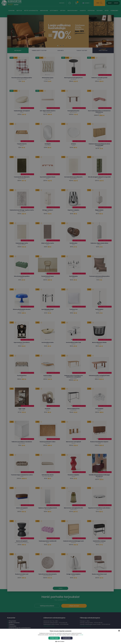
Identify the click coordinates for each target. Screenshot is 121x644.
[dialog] (60, 322)
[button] (60, 641)
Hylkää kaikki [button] (67, 638)
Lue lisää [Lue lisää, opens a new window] (81, 635)
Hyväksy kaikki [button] (54, 638)
